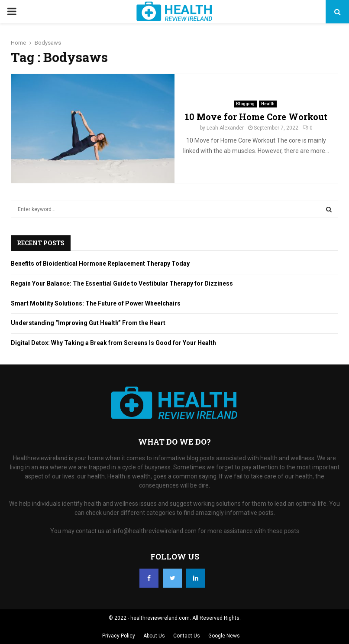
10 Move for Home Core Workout (256, 117)
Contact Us (187, 636)
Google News (224, 636)
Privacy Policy (119, 636)
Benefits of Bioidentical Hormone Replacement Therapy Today (100, 263)
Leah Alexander (225, 128)
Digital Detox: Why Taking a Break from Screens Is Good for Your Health (113, 343)
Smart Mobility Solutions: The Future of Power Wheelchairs (96, 303)
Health (268, 104)
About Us (154, 636)
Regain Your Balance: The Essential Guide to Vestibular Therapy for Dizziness (122, 283)
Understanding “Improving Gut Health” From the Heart (88, 323)
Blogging (245, 104)
